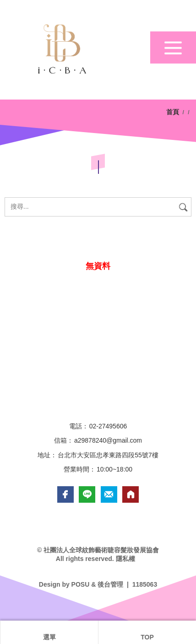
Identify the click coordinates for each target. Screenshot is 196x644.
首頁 (174, 112)
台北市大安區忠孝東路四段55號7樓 (108, 455)
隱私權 (125, 559)
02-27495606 (108, 426)
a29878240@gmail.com (108, 440)
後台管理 (110, 584)
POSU (81, 584)
